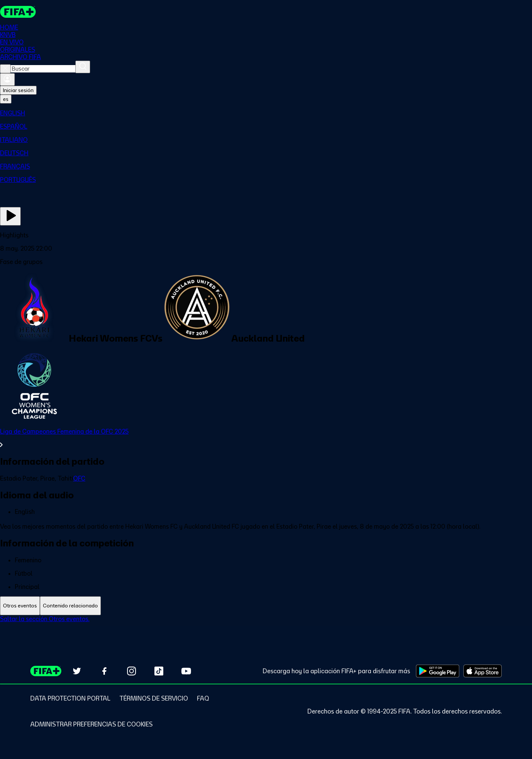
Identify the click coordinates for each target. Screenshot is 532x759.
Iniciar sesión (18, 90)
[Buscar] (83, 67)
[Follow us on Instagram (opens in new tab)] (132, 671)
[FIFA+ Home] (18, 12)
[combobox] (43, 69)
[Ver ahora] (10, 216)
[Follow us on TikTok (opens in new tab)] (159, 671)
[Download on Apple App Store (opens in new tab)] (482, 671)
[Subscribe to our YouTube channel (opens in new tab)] (186, 671)
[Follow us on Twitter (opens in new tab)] (77, 671)
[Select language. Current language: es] (6, 99)
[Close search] (5, 69)
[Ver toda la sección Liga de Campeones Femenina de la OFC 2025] (266, 438)
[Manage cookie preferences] (91, 724)
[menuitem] (266, 113)
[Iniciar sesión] (7, 79)
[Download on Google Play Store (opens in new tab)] (438, 671)
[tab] (20, 606)
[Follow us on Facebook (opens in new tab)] (104, 671)
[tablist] (266, 606)
